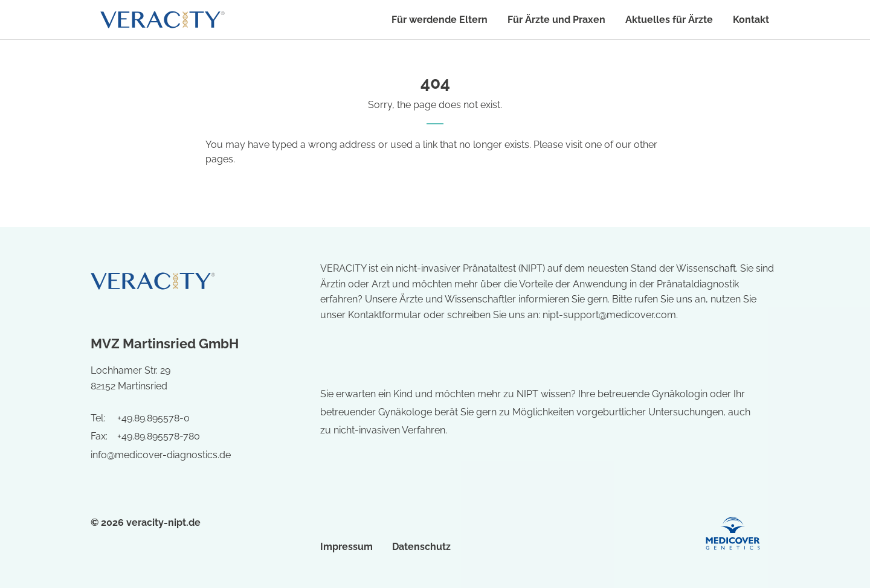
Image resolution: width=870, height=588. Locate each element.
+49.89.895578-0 (153, 418)
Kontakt (751, 20)
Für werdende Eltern (440, 20)
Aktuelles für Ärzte (669, 20)
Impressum (346, 547)
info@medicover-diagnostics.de (161, 455)
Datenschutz (421, 547)
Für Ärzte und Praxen (556, 20)
